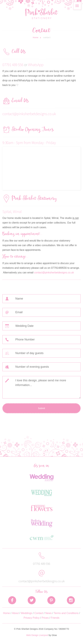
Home (36, 37)
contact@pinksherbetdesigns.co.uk (29, 114)
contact (47, 37)
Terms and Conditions (66, 613)
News (48, 613)
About (15, 613)
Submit (42, 408)
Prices (45, 618)
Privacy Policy (32, 618)
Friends (55, 618)
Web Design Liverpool (37, 635)
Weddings (26, 613)
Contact (39, 613)
